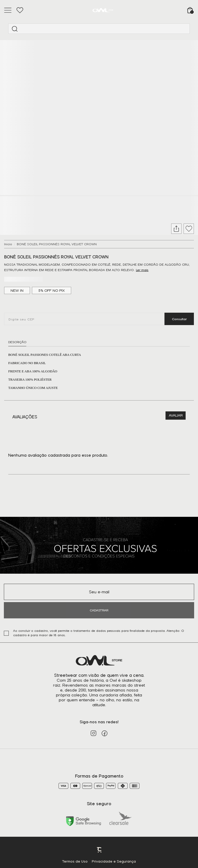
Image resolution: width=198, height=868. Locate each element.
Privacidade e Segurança (114, 861)
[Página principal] (103, 10)
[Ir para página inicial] (8, 244)
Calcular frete (179, 319)
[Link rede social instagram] (93, 733)
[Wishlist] (20, 10)
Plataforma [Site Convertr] (100, 850)
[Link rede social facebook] (105, 733)
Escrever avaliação (176, 416)
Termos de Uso (75, 861)
